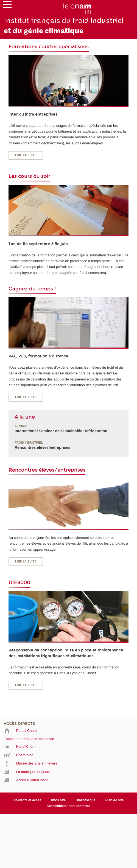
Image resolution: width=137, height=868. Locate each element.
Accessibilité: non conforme (68, 806)
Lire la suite (26, 155)
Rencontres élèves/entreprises (42, 447)
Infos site (59, 800)
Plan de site (115, 800)
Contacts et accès (27, 800)
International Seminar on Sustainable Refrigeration (61, 431)
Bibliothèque (86, 800)
